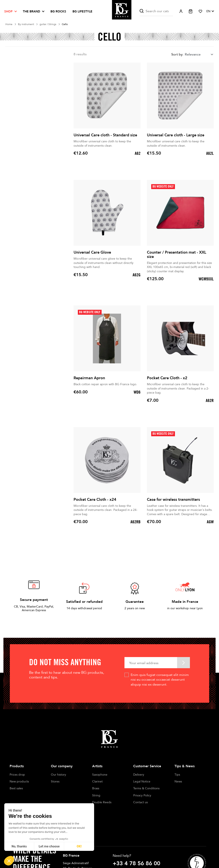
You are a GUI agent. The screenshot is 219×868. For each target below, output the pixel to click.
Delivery (139, 775)
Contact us (141, 802)
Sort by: (177, 54)
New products (19, 782)
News (178, 782)
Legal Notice (142, 782)
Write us (120, 850)
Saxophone (100, 775)
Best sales (16, 788)
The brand (32, 11)
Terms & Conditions (146, 788)
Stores (55, 782)
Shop (8, 11)
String (96, 795)
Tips (177, 775)
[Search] (156, 11)
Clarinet (97, 782)
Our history (58, 775)
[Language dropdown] (210, 11)
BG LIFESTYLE (82, 11)
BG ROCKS (58, 11)
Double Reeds (102, 802)
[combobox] (199, 55)
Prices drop (17, 775)
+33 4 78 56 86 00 (136, 842)
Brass (96, 788)
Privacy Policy (142, 795)
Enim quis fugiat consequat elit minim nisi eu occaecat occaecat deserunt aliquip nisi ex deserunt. (160, 680)
